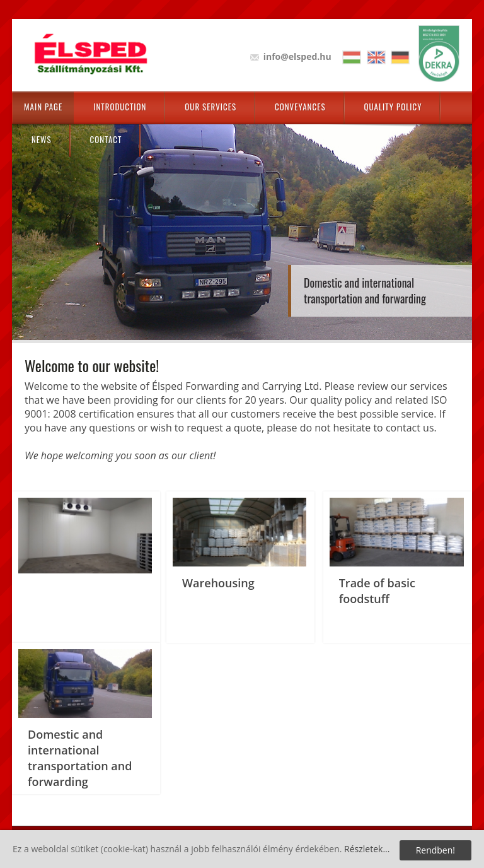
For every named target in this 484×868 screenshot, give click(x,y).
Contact (106, 139)
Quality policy (393, 107)
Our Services (210, 107)
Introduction (120, 107)
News (42, 139)
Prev (34, 221)
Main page (43, 107)
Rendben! (435, 850)
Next (450, 221)
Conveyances (300, 107)
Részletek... (367, 849)
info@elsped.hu (297, 56)
